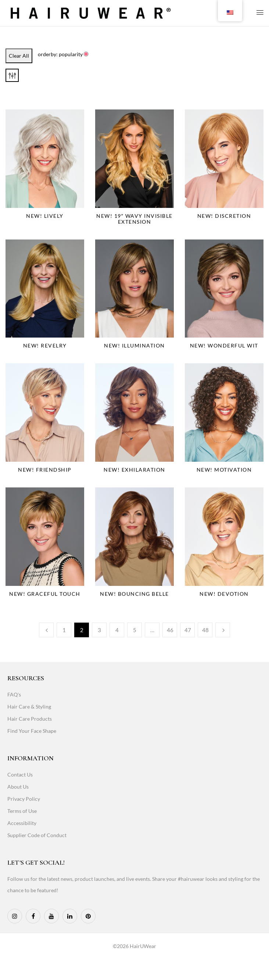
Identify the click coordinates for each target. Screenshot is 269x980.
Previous (46, 630)
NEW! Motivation (224, 470)
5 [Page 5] (135, 630)
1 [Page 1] (64, 630)
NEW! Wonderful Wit (224, 345)
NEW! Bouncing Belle (134, 594)
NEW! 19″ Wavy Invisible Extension (134, 219)
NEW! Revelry (45, 345)
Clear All (19, 56)
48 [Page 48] (205, 630)
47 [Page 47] (188, 630)
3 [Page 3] (99, 630)
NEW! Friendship (45, 470)
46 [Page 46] (170, 630)
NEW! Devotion (224, 594)
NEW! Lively (45, 216)
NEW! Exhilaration (134, 470)
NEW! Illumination (134, 345)
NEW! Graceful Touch (45, 594)
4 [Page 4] (117, 630)
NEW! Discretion (224, 216)
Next (223, 630)
